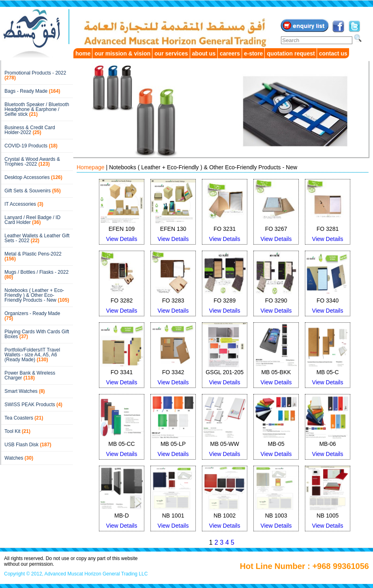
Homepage (91, 167)
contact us (333, 53)
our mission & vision (122, 53)
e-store (254, 53)
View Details (122, 239)
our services (171, 53)
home (83, 53)
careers (230, 53)
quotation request (291, 53)
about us (204, 53)
